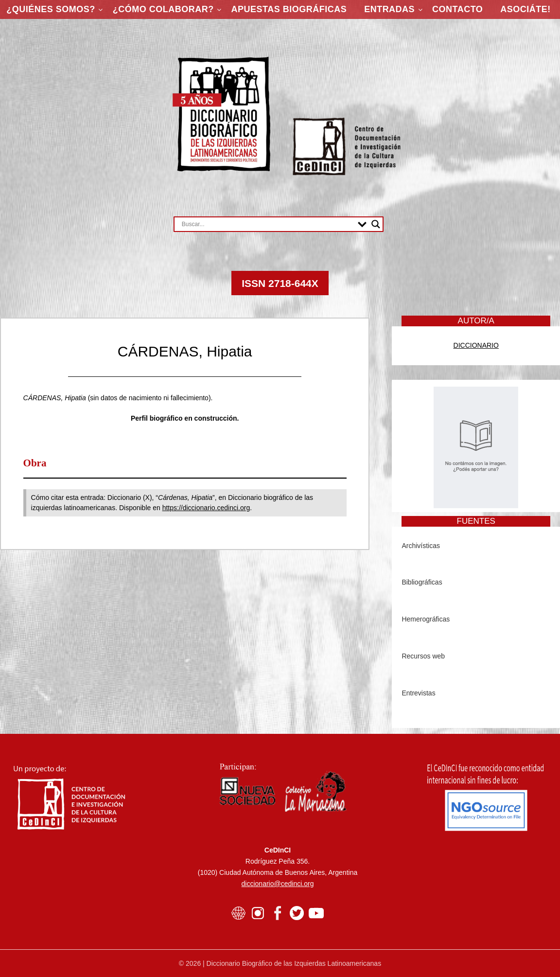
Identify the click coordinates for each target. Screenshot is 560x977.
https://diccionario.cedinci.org (206, 508)
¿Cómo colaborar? (163, 9)
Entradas (389, 9)
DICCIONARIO (476, 345)
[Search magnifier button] (376, 224)
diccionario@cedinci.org (278, 884)
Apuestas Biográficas (289, 9)
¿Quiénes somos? (51, 9)
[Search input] (267, 224)
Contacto (457, 9)
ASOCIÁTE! (525, 9)
